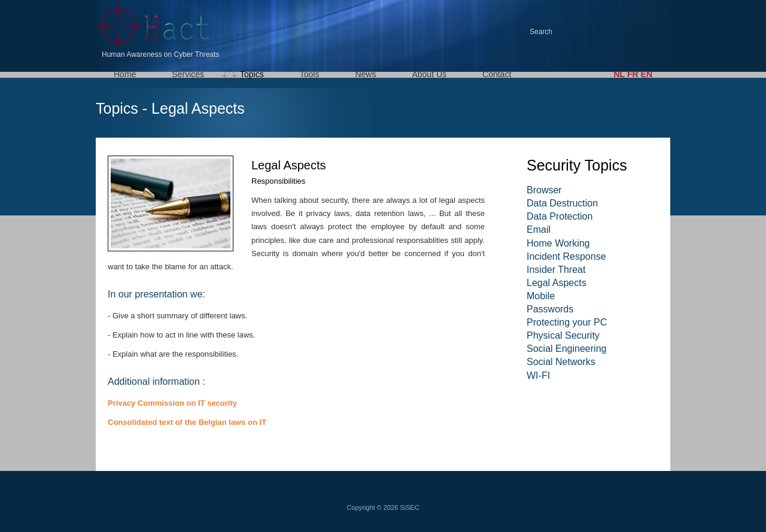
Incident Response (566, 256)
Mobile (541, 296)
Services (188, 74)
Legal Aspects (557, 283)
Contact (497, 74)
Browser (544, 190)
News (365, 74)
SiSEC (409, 507)
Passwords (550, 309)
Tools (310, 74)
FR (633, 74)
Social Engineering (566, 349)
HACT (156, 25)
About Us (429, 74)
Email (539, 229)
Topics (252, 74)
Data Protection (560, 216)
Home (125, 74)
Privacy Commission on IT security (172, 403)
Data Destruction (562, 203)
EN (647, 74)
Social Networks (561, 362)
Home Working (558, 243)
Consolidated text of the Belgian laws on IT (187, 422)
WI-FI (538, 376)
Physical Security (563, 335)
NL (619, 74)
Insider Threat (556, 270)
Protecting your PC (567, 322)
